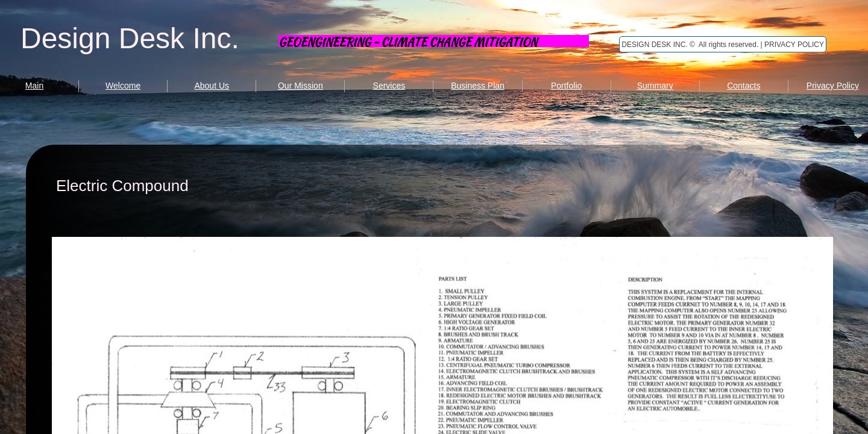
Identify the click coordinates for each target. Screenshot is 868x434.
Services (389, 86)
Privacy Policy (833, 86)
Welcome (123, 86)
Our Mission (300, 86)
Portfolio (566, 86)
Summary (655, 86)
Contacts (744, 86)
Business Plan (478, 86)
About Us (212, 86)
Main (34, 86)
